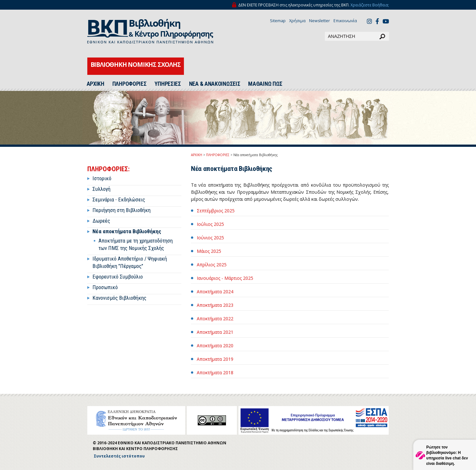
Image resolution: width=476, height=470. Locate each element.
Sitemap (278, 21)
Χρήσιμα (297, 21)
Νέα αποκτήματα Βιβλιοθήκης (127, 231)
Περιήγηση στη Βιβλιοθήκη (121, 210)
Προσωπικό (105, 287)
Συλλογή (101, 189)
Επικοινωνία (345, 21)
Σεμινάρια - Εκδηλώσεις (119, 200)
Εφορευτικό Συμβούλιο (118, 277)
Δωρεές (101, 221)
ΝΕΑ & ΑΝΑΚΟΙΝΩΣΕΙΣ (215, 84)
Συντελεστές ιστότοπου (119, 456)
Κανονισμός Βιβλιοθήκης (119, 298)
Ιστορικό (102, 178)
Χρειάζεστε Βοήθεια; (370, 5)
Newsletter (320, 21)
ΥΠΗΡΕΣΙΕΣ (168, 84)
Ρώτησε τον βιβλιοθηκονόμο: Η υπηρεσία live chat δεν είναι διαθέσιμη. (447, 455)
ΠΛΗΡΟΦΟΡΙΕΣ (130, 84)
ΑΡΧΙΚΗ (95, 84)
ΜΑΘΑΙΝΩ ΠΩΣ (265, 84)
